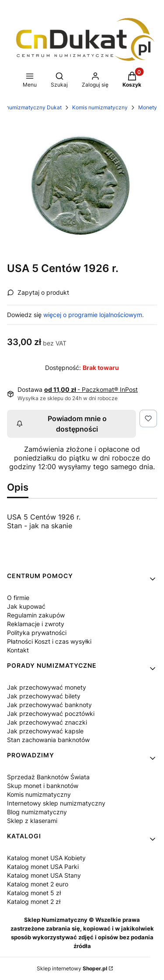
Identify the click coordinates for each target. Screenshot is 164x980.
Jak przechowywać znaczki (47, 722)
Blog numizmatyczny (37, 812)
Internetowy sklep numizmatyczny (56, 803)
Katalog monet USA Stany (44, 875)
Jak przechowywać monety (47, 687)
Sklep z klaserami (32, 821)
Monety (148, 107)
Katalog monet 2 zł (34, 902)
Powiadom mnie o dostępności (61, 424)
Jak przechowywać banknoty (49, 705)
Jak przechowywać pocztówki (51, 713)
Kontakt (18, 650)
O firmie (18, 598)
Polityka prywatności (37, 633)
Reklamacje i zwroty (36, 624)
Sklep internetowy (72, 968)
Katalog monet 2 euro (38, 884)
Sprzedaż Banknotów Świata (48, 777)
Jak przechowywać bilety (44, 696)
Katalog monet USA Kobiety (46, 858)
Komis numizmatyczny (100, 107)
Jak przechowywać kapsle (45, 731)
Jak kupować (26, 606)
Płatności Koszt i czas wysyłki (49, 641)
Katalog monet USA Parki (43, 867)
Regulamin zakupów (36, 615)
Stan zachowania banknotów (48, 740)
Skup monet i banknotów (43, 786)
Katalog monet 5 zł (34, 893)
